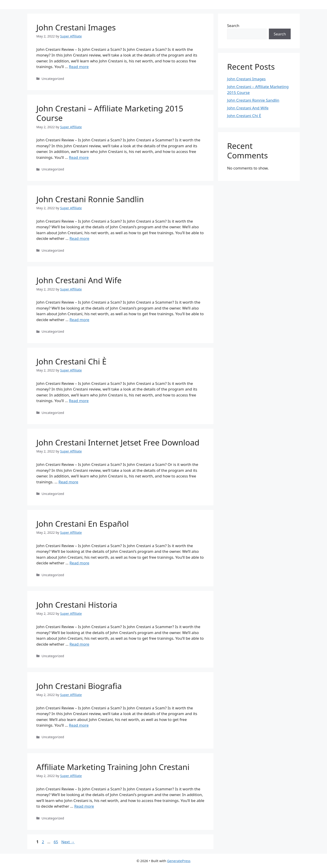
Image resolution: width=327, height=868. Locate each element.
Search (233, 26)
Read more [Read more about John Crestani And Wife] (79, 320)
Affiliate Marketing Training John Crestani (113, 767)
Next (68, 842)
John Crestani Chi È (71, 361)
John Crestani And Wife (79, 280)
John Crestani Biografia (79, 686)
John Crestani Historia (77, 605)
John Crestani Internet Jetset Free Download (118, 442)
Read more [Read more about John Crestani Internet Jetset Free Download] (68, 482)
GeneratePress (179, 861)
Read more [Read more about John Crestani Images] (79, 67)
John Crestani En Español (83, 524)
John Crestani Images (76, 27)
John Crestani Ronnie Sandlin (90, 199)
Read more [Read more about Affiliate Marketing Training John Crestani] (84, 806)
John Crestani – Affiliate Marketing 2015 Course (110, 113)
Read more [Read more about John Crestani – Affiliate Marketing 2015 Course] (79, 157)
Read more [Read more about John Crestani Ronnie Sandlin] (79, 238)
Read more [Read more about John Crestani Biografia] (79, 725)
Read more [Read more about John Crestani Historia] (79, 644)
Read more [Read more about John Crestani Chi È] (79, 401)
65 (56, 842)
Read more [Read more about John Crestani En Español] (79, 563)
